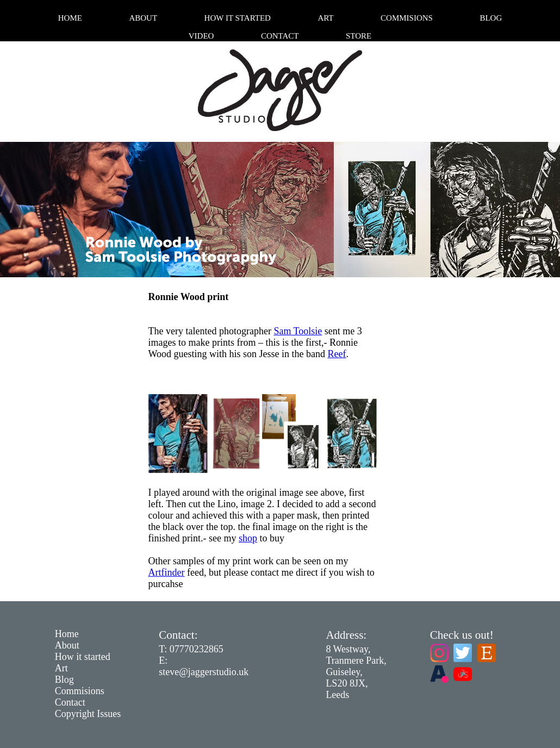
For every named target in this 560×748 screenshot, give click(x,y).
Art (325, 18)
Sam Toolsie (298, 331)
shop (248, 538)
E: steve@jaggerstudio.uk (204, 666)
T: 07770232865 (191, 649)
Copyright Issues (88, 714)
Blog (491, 18)
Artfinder (167, 572)
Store (359, 36)
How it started (238, 18)
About (143, 18)
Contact (280, 36)
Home (70, 18)
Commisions (407, 18)
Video (201, 36)
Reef (337, 354)
